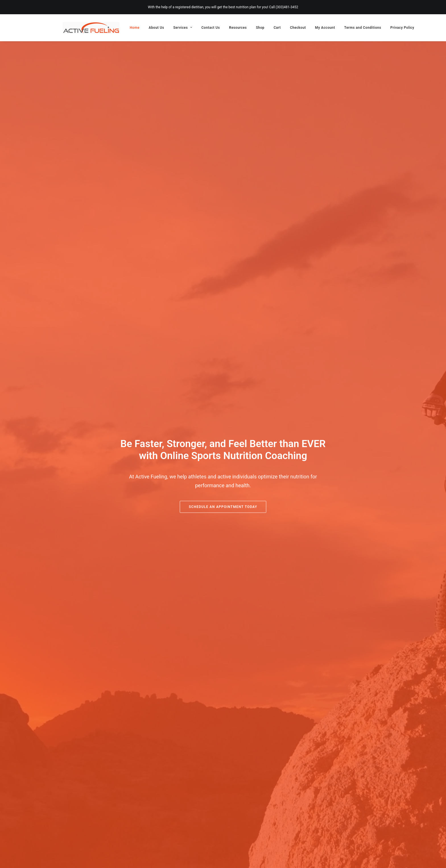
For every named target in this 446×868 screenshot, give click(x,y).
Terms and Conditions (363, 28)
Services (183, 28)
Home (135, 28)
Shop (260, 28)
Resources (238, 28)
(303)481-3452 (287, 7)
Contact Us (211, 28)
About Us (156, 28)
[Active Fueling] (91, 28)
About (187, 796)
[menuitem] (137, 28)
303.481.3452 (78, 804)
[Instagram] (373, 858)
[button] (66, 824)
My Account (325, 28)
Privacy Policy (402, 28)
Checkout (298, 28)
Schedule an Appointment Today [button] (223, 197)
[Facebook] (382, 858)
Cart (277, 28)
